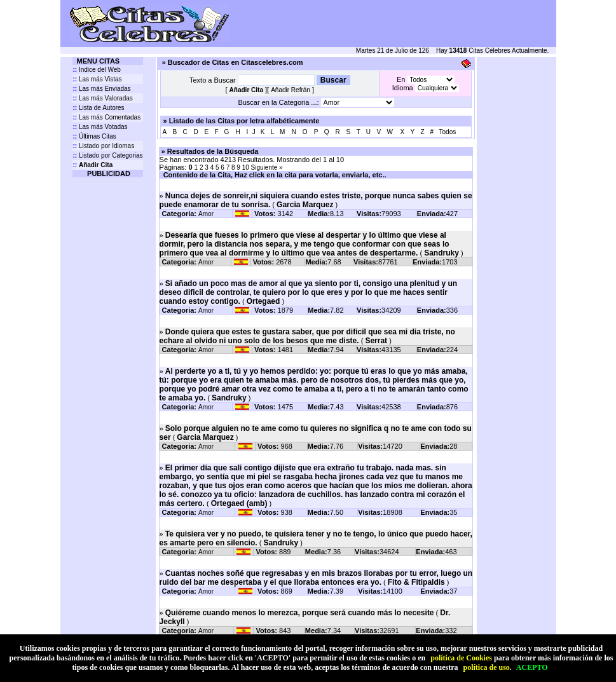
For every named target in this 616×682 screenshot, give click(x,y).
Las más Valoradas (102, 98)
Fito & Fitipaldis (416, 582)
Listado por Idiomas (103, 146)
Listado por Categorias (107, 155)
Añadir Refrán (291, 90)
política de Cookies (461, 658)
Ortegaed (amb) (239, 503)
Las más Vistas (97, 79)
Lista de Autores (98, 108)
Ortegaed (264, 301)
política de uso (486, 667)
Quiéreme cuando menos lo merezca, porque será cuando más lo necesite (300, 613)
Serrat (376, 341)
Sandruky (441, 253)
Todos (448, 132)
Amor (206, 214)
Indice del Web (96, 70)
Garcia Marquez (305, 205)
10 (247, 167)
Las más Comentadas (106, 117)
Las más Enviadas (101, 89)
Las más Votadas (100, 127)
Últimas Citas (94, 136)
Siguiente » (267, 167)
